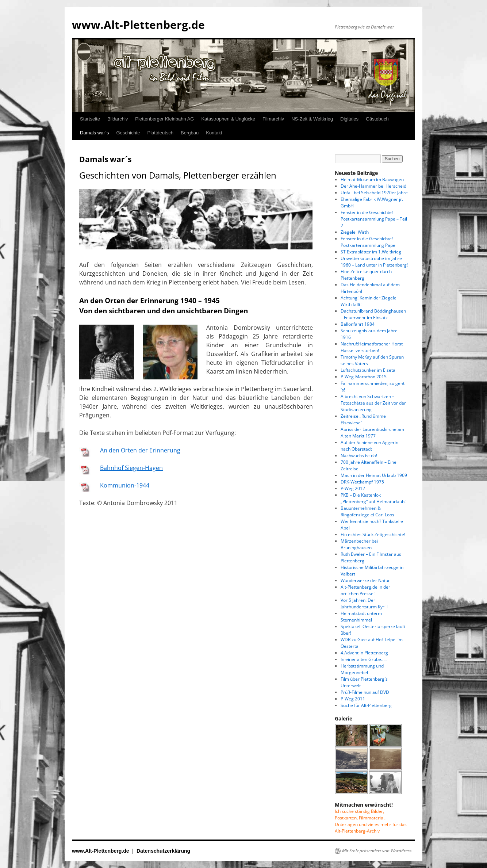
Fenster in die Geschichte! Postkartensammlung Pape (368, 242)
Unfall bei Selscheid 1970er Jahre (374, 193)
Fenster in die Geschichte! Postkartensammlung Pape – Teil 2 (374, 219)
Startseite (90, 119)
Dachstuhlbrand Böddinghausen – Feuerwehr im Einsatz (373, 314)
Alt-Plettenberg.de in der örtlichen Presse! (365, 590)
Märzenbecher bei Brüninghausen (359, 544)
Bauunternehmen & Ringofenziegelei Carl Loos (367, 511)
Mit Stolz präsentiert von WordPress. (377, 851)
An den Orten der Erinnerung (140, 450)
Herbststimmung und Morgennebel (362, 669)
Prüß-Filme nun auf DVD (365, 692)
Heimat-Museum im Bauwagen (372, 179)
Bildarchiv (118, 119)
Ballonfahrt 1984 (358, 324)
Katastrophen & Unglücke (228, 119)
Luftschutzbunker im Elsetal (369, 370)
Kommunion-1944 (125, 485)
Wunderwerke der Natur (365, 580)
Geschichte (128, 133)
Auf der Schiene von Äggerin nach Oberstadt (369, 446)
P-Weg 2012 (353, 488)
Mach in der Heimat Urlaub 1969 (374, 475)
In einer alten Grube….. (364, 659)
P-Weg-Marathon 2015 (364, 377)
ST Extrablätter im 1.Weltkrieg (371, 252)
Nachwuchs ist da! (359, 456)
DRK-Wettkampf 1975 (362, 482)
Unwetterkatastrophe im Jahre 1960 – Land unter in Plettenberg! (374, 262)
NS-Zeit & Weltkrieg (312, 119)
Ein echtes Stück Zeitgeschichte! (373, 534)
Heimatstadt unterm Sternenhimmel (361, 617)
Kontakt (214, 133)
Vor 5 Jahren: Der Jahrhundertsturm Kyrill (364, 603)
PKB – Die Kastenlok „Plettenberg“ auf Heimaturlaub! (373, 498)
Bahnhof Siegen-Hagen (131, 468)
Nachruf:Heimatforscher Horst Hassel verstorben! (372, 347)
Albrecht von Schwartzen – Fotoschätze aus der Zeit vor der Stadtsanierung (373, 403)
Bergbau (190, 133)
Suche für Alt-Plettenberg (366, 705)
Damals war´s (94, 133)
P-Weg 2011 (353, 699)
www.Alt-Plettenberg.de (138, 25)
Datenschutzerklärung (163, 851)
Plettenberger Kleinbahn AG (164, 119)
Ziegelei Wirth (355, 232)
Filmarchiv (273, 119)
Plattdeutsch (161, 133)
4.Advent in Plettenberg (364, 653)
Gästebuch (377, 119)
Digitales (349, 119)
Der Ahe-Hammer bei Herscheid (373, 186)
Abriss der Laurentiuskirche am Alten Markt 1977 (372, 433)
